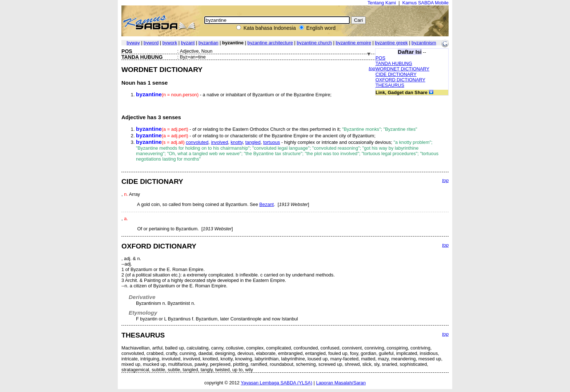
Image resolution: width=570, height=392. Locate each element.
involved (219, 142)
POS (380, 58)
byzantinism (424, 43)
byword (151, 43)
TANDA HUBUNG (394, 63)
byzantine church (314, 43)
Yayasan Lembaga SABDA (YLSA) (276, 383)
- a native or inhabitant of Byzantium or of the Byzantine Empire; (234, 95)
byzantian (208, 43)
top (372, 68)
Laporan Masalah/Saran (341, 383)
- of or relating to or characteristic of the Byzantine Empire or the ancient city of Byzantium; (256, 136)
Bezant (266, 204)
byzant (188, 43)
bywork (170, 43)
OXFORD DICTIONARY (400, 80)
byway (133, 43)
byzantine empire (353, 43)
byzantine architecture (270, 43)
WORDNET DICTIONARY (402, 69)
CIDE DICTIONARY (396, 74)
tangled (253, 142)
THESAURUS (390, 85)
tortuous (272, 142)
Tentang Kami (382, 3)
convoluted (197, 142)
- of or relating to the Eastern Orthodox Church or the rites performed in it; (277, 129)
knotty (236, 142)
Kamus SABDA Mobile (426, 3)
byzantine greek (391, 43)
